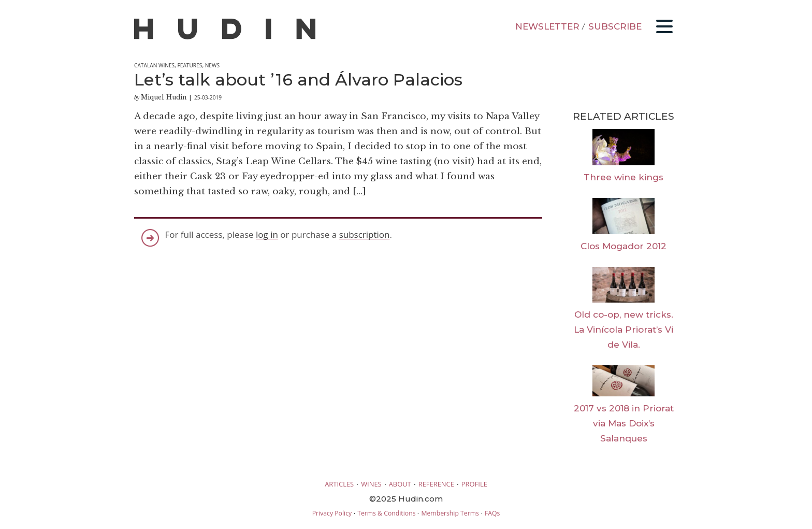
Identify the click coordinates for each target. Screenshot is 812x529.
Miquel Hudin (164, 97)
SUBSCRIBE (615, 26)
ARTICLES (339, 484)
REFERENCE (436, 484)
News (212, 65)
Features (190, 65)
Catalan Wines (154, 65)
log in (267, 234)
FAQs (492, 513)
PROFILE (474, 484)
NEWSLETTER (547, 26)
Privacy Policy (332, 513)
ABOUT (400, 484)
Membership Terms (450, 513)
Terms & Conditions (386, 513)
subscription (365, 234)
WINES (371, 484)
